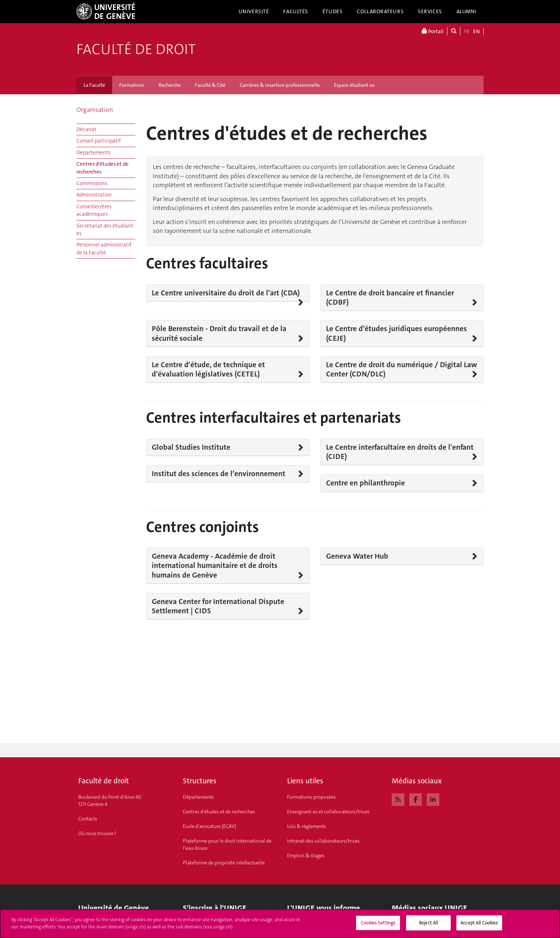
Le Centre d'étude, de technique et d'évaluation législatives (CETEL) (208, 370)
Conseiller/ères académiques (94, 210)
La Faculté (94, 85)
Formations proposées (311, 797)
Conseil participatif (99, 141)
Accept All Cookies (479, 926)
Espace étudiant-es (354, 85)
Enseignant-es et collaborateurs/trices (328, 812)
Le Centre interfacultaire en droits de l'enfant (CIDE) (400, 452)
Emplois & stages (306, 855)
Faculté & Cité (210, 85)
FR (467, 31)
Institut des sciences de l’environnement (219, 474)
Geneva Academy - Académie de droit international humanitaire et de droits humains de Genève (215, 566)
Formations (132, 85)
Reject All (428, 926)
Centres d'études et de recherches (102, 168)
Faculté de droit (136, 49)
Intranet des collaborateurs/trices (323, 841)
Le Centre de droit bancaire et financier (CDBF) (390, 298)
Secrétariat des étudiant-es (106, 229)
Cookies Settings (378, 926)
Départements (93, 153)
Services (430, 11)
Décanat (86, 129)
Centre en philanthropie (366, 483)
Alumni (466, 11)
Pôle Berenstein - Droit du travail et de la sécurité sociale (219, 333)
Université (254, 11)
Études (332, 11)
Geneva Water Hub (357, 556)
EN (476, 31)
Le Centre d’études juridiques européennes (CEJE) (396, 333)
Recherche (170, 85)
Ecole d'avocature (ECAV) (209, 826)
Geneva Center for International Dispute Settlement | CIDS (218, 606)
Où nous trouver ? (97, 833)
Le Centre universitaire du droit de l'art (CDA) (226, 293)
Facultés (296, 11)
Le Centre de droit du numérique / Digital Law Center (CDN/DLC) (402, 370)
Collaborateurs (380, 11)
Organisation (95, 110)
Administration (94, 195)
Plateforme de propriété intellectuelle (224, 863)
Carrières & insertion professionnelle (280, 85)
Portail (433, 31)
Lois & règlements (307, 826)
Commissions (92, 183)
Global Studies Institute (191, 447)
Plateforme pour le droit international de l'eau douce (227, 844)
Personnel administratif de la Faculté (104, 248)
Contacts (88, 819)
